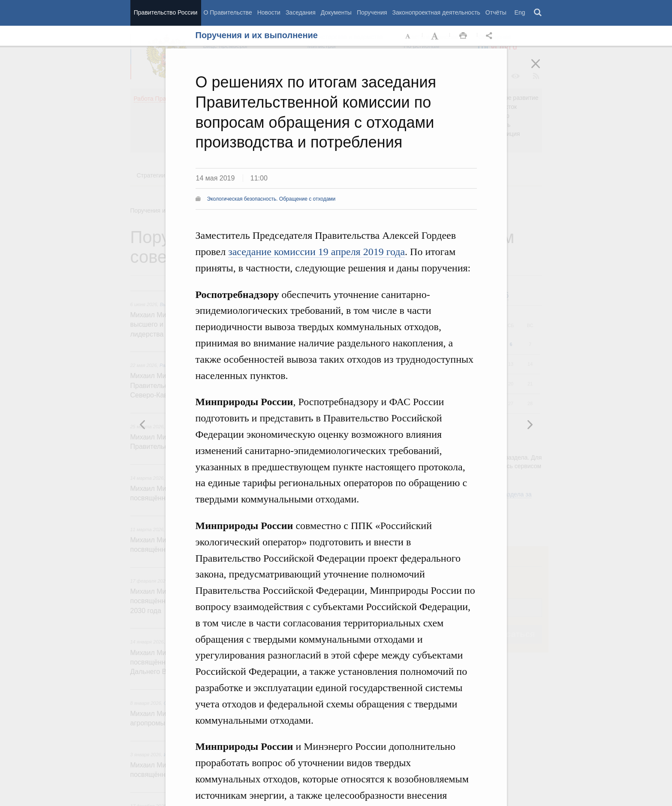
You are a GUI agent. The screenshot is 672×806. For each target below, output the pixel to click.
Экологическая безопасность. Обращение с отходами (271, 199)
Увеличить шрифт (436, 36)
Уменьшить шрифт (408, 36)
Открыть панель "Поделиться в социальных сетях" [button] (491, 36)
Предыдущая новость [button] (530, 424)
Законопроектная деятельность (436, 12)
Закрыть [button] (542, 69)
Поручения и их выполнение (257, 35)
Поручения (372, 12)
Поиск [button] (538, 13)
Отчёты (496, 12)
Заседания (301, 12)
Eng (520, 12)
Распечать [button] (463, 36)
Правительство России (166, 12)
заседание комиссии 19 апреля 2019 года (316, 252)
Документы (336, 12)
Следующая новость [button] (143, 424)
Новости (269, 12)
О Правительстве (228, 12)
